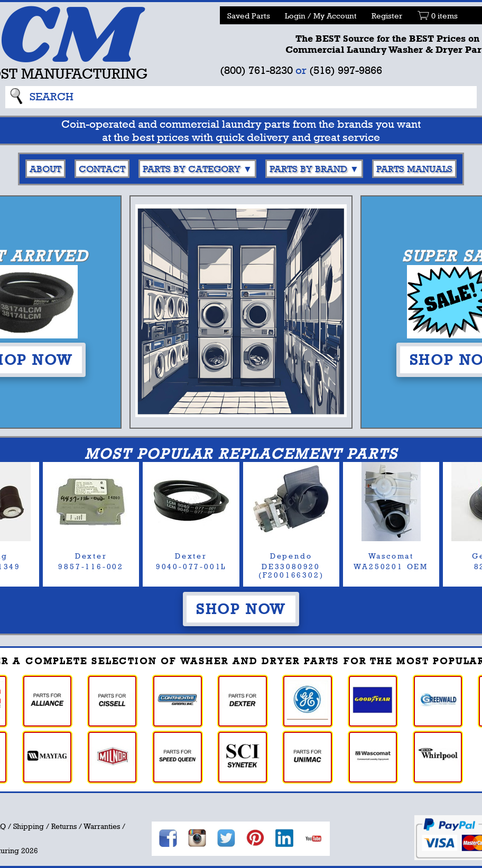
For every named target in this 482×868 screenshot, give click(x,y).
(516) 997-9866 (346, 70)
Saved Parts (249, 16)
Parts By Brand (308, 169)
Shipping (29, 826)
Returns (64, 826)
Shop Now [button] (241, 609)
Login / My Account (321, 16)
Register (387, 16)
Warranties (102, 826)
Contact (102, 169)
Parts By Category (192, 169)
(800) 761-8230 (256, 70)
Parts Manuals (414, 169)
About (45, 169)
